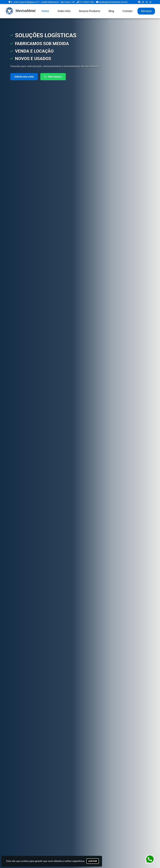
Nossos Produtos (90, 11)
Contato (127, 11)
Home (45, 11)
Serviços (146, 11)
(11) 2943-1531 (87, 2)
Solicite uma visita (24, 77)
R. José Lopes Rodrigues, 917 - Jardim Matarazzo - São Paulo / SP (43, 2)
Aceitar (93, 861)
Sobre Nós (64, 11)
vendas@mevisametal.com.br (113, 2)
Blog (111, 11)
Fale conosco (53, 77)
